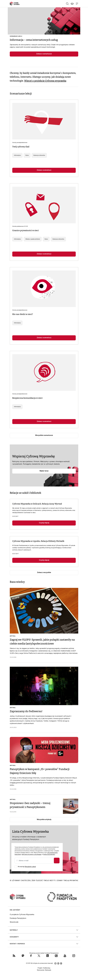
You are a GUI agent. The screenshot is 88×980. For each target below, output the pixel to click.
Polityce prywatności (49, 854)
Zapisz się (57, 861)
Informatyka (17, 155)
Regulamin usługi (30, 867)
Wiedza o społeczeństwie (33, 239)
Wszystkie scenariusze (44, 435)
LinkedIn (48, 956)
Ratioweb (48, 970)
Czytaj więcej (44, 523)
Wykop (56, 956)
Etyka (27, 155)
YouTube (65, 956)
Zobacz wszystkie (44, 572)
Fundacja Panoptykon (18, 918)
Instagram (74, 956)
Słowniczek (14, 922)
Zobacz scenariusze (44, 54)
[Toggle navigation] (77, 4)
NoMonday (47, 968)
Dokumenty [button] (14, 937)
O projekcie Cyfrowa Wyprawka (22, 914)
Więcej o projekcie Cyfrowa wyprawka (45, 81)
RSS (14, 956)
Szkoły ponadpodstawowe (20, 142)
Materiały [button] (14, 930)
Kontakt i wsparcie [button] (17, 944)
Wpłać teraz (44, 471)
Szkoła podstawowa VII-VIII (20, 226)
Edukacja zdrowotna (39, 155)
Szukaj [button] (67, 4)
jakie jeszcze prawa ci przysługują (31, 854)
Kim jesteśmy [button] (15, 910)
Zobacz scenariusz (44, 170)
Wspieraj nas (72, 4)
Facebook (31, 956)
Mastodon (23, 956)
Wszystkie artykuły (44, 819)
